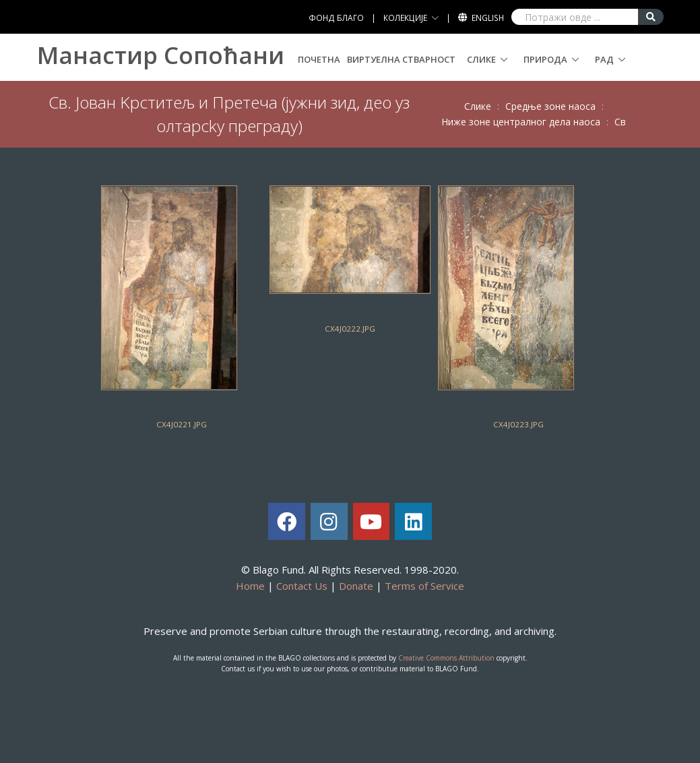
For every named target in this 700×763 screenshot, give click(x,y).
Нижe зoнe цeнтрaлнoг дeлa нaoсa (521, 122)
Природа (545, 59)
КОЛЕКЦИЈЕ (405, 18)
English (488, 18)
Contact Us (302, 586)
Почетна (319, 59)
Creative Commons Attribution (446, 658)
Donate (356, 586)
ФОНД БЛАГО (336, 18)
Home (250, 586)
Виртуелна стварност (401, 59)
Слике (481, 59)
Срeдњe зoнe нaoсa (550, 106)
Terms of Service (424, 586)
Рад (604, 59)
